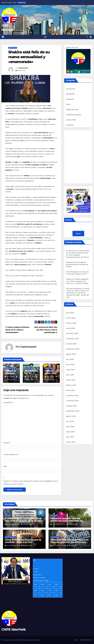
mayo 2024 (70, 432)
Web (5, 466)
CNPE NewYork (14, 629)
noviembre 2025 (72, 339)
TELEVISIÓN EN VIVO (86, 640)
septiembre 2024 (73, 411)
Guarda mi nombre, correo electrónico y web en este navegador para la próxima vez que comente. (31, 482)
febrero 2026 (71, 323)
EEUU (68, 104)
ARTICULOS (71, 89)
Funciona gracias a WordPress (11, 640)
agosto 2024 (71, 416)
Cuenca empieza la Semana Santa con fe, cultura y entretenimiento (17, 330)
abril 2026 (70, 313)
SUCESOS (70, 125)
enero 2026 (71, 328)
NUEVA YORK (71, 120)
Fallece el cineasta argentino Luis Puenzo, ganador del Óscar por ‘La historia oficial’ (77, 281)
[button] (87, 37)
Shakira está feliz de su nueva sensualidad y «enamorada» (29, 57)
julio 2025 (70, 359)
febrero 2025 (71, 385)
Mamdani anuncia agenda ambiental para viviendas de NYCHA (77, 264)
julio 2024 (70, 421)
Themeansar (36, 640)
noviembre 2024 (72, 401)
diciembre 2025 (72, 333)
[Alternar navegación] (45, 37)
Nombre (7, 443)
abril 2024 (70, 437)
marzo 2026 (71, 318)
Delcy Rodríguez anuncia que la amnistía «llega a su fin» (23, 541)
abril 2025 (70, 375)
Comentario (9, 402)
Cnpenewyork (23, 68)
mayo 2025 (70, 370)
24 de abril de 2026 (13, 524)
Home (76, 640)
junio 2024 (70, 426)
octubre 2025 (71, 344)
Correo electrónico (11, 454)
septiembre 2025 (73, 349)
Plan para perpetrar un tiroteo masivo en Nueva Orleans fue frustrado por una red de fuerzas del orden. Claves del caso (78, 293)
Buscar (69, 220)
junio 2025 (70, 364)
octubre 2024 (71, 406)
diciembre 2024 (72, 395)
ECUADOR (70, 99)
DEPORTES (70, 94)
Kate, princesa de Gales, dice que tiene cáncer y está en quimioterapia (46, 330)
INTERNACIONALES (74, 115)
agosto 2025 (71, 354)
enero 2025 (71, 390)
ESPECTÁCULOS (13, 48)
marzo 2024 (71, 442)
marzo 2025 (71, 380)
